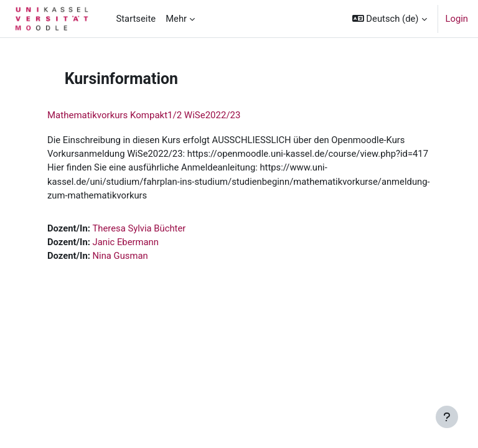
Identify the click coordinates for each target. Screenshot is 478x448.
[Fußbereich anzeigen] (447, 417)
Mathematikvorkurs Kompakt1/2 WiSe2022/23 (144, 115)
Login (457, 19)
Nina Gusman (120, 256)
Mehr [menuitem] (176, 19)
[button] (390, 19)
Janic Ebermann (126, 242)
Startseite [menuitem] (136, 19)
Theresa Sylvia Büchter (139, 228)
